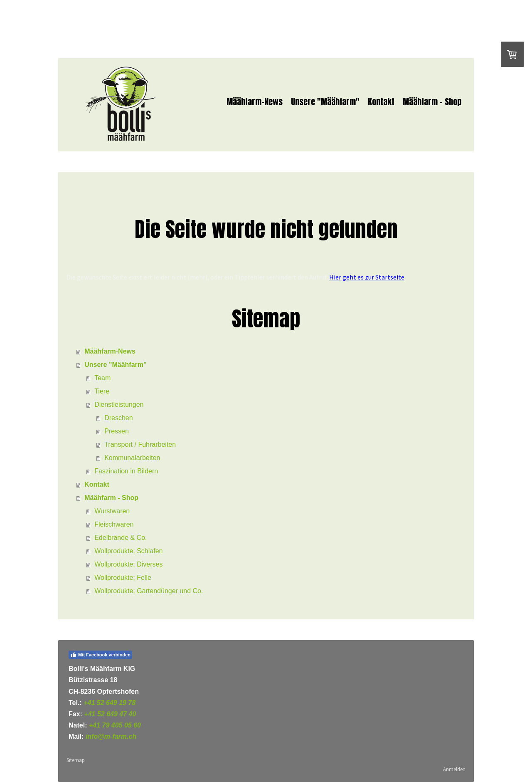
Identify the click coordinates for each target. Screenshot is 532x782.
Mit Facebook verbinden (100, 655)
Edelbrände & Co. (121, 538)
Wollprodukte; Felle (123, 578)
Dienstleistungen (119, 405)
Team (102, 378)
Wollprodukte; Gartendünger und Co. (149, 591)
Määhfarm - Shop (432, 102)
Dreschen (118, 418)
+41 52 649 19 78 (110, 703)
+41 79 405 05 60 (115, 725)
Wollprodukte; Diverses (128, 564)
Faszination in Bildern (126, 471)
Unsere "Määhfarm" (325, 102)
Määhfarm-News (255, 102)
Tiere (102, 391)
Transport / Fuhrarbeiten (140, 444)
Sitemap (76, 760)
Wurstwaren (112, 511)
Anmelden (454, 769)
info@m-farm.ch (111, 736)
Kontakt (381, 102)
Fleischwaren (114, 524)
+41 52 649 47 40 (110, 714)
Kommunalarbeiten (132, 458)
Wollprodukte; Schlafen (128, 551)
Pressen (117, 431)
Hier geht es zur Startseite (367, 277)
